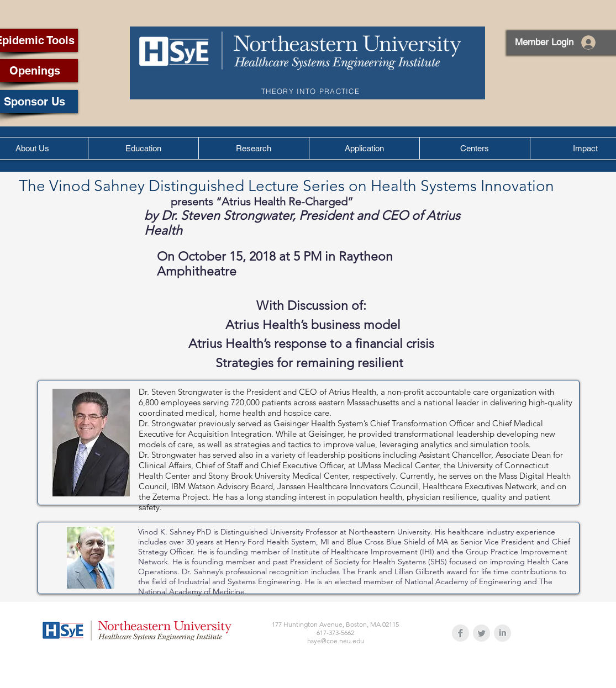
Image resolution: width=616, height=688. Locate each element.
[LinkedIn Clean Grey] (502, 633)
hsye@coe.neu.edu (336, 641)
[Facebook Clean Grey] (460, 633)
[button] (143, 148)
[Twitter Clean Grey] (481, 633)
